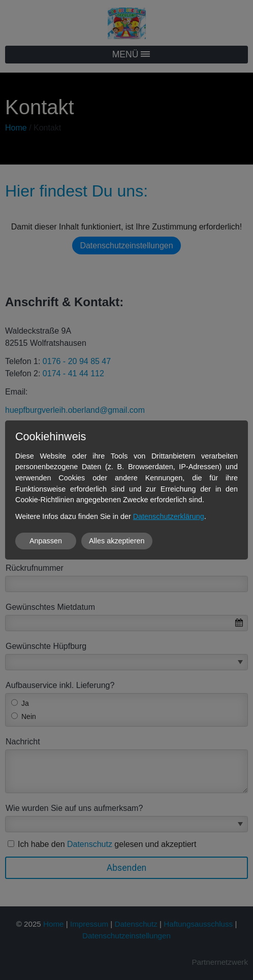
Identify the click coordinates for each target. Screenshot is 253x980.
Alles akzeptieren (117, 541)
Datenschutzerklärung (169, 516)
